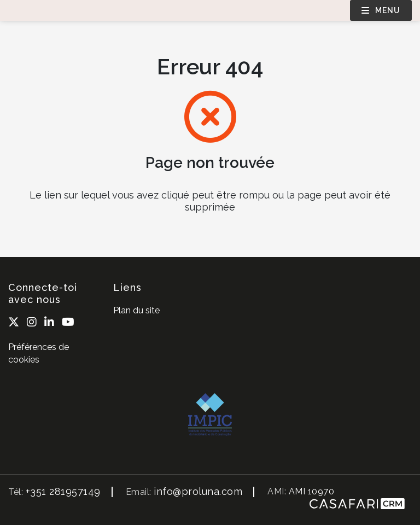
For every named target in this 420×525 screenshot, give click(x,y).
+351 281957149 (63, 491)
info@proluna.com (198, 491)
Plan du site (136, 310)
